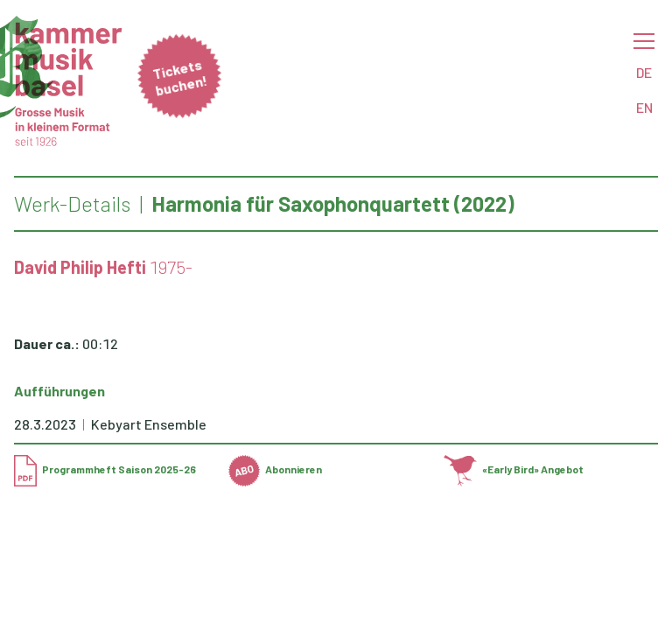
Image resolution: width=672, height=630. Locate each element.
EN (644, 107)
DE (644, 72)
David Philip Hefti (80, 267)
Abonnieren (275, 469)
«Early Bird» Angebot (514, 469)
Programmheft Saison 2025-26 (105, 469)
